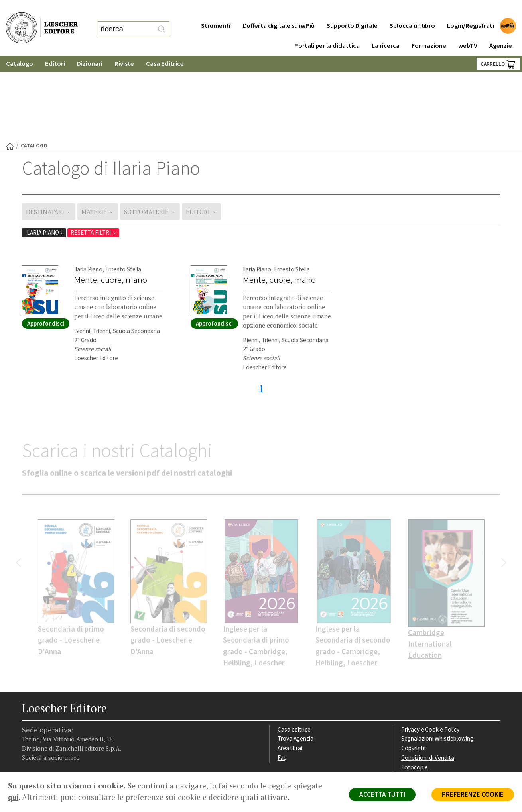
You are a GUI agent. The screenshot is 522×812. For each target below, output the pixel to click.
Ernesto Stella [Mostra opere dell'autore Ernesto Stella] (123, 187)
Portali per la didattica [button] (327, 30)
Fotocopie (415, 685)
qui (13, 797)
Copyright (414, 666)
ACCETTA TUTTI (382, 794)
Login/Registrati (471, 10)
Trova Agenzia (295, 656)
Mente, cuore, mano (111, 197)
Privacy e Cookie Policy (430, 647)
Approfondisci (46, 241)
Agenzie (501, 30)
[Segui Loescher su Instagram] (43, 722)
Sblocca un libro (412, 10)
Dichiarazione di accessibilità (437, 694)
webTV (468, 30)
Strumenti (216, 10)
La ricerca (386, 30)
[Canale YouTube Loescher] (71, 722)
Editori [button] (55, 48)
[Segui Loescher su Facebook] (29, 722)
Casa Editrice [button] (165, 48)
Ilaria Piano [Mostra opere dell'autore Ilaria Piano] (88, 187)
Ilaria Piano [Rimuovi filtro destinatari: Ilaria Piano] (45, 150)
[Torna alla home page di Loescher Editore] (42, 20)
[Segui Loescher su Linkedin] (57, 722)
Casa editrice (294, 647)
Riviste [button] (124, 48)
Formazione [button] (429, 30)
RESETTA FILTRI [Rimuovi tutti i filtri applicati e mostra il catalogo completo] (94, 150)
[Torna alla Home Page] (10, 64)
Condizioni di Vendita (428, 675)
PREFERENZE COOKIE (473, 794)
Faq (282, 675)
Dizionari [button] (90, 48)
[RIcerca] (162, 21)
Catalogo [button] (20, 48)
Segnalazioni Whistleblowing (437, 656)
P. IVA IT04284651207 (49, 754)
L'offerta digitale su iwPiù (279, 10)
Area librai (290, 666)
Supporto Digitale (352, 10)
